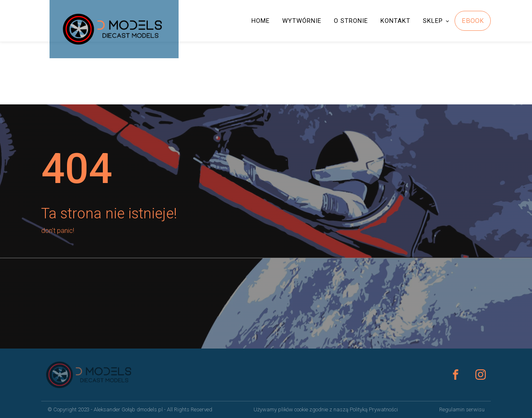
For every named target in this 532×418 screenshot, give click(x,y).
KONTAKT (395, 21)
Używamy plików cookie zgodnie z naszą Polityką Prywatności (326, 409)
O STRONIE (351, 21)
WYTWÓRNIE (302, 21)
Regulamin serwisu (462, 409)
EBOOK (473, 20)
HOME (261, 21)
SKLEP (433, 21)
